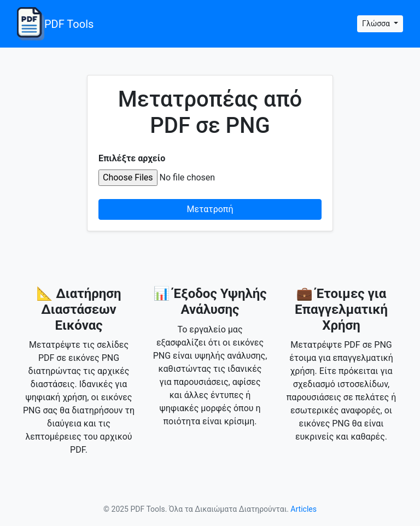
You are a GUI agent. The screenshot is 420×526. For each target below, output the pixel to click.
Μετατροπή (210, 209)
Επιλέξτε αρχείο (132, 158)
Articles (304, 509)
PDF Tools (55, 24)
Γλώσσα (377, 24)
